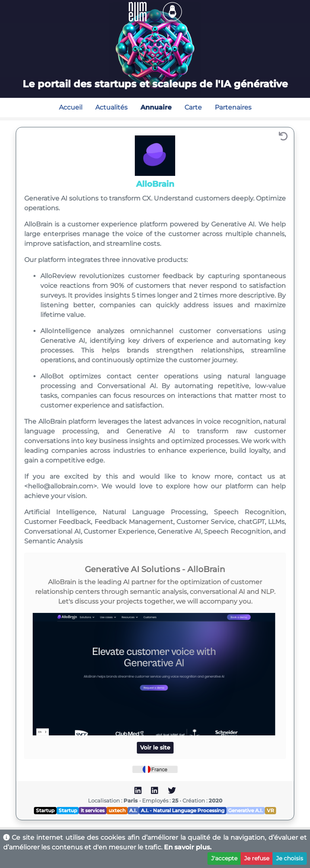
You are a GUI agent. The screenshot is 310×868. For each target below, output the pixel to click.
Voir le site (155, 748)
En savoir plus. (188, 847)
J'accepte (224, 858)
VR (270, 810)
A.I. (133, 810)
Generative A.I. (245, 810)
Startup (45, 810)
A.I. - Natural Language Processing (183, 810)
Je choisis (290, 858)
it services (93, 810)
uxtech (117, 810)
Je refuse (257, 858)
